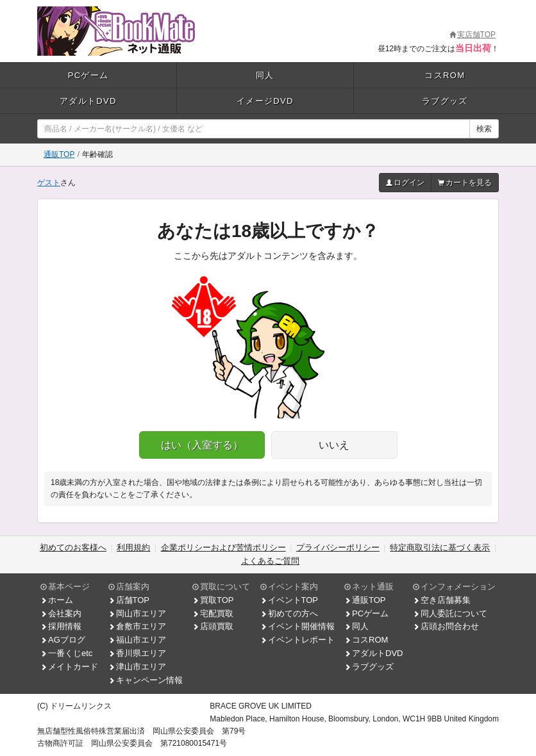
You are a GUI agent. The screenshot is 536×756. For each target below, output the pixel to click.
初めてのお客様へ (73, 547)
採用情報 (61, 626)
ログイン (405, 183)
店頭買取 (213, 626)
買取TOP (213, 600)
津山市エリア (137, 667)
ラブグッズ (445, 101)
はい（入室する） (202, 445)
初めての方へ (289, 613)
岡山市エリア (137, 613)
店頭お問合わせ (446, 626)
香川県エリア (137, 653)
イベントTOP (289, 600)
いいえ (334, 445)
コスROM (445, 75)
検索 (484, 129)
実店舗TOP (473, 35)
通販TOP (59, 154)
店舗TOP (129, 600)
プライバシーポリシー (338, 547)
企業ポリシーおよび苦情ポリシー (223, 547)
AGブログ (63, 640)
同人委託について (450, 613)
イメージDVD (265, 101)
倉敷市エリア (137, 626)
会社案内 (61, 613)
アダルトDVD (88, 101)
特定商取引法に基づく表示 (440, 547)
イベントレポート (297, 640)
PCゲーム (88, 75)
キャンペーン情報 (146, 680)
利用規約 (133, 547)
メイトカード (69, 667)
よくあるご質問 (270, 561)
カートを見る (465, 183)
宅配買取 (213, 613)
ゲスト (49, 183)
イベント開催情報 (297, 626)
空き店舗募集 (442, 600)
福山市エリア (137, 640)
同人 (265, 75)
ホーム (57, 600)
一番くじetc (66, 653)
